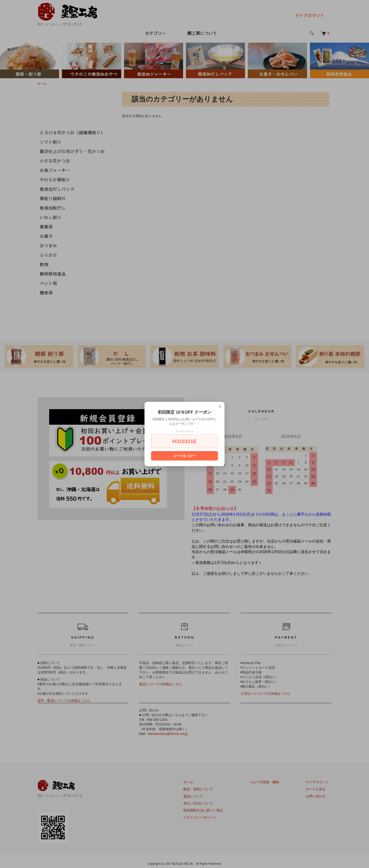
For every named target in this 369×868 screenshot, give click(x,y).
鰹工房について (202, 33)
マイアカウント (310, 15)
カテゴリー (156, 33)
